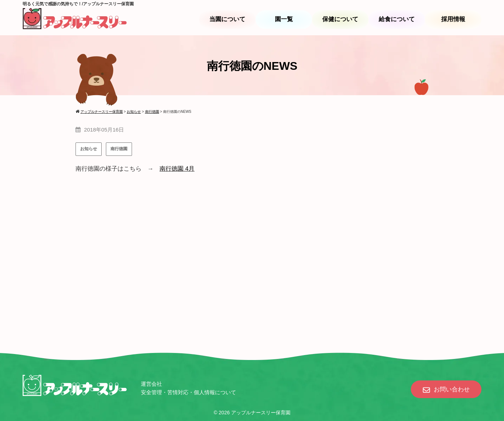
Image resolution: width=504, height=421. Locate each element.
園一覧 (284, 19)
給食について (397, 19)
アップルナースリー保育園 (261, 413)
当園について (227, 19)
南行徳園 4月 (177, 169)
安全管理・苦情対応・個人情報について (188, 392)
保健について (340, 19)
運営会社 (151, 384)
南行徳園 (119, 149)
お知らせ (89, 149)
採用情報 (453, 19)
